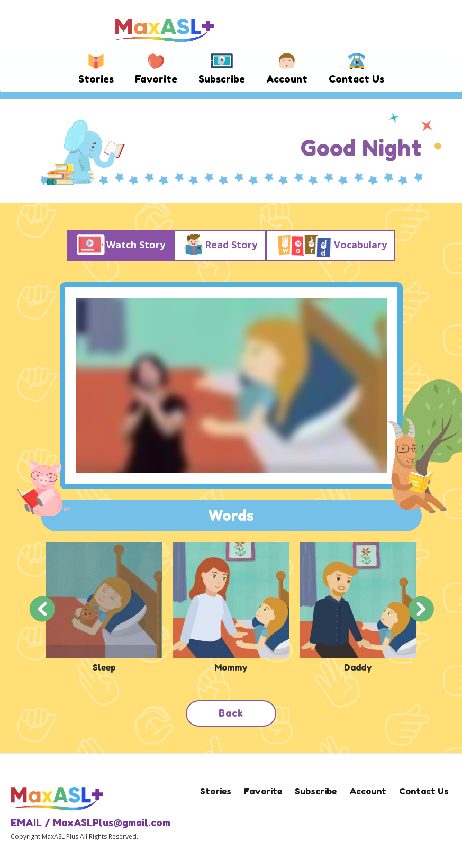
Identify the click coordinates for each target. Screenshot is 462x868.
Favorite (156, 78)
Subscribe (222, 78)
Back (231, 713)
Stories (96, 78)
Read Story (219, 246)
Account (287, 78)
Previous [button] (42, 608)
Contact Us (356, 78)
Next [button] (421, 608)
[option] (104, 608)
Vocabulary (330, 246)
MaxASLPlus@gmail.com (112, 822)
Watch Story (121, 246)
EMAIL (26, 822)
